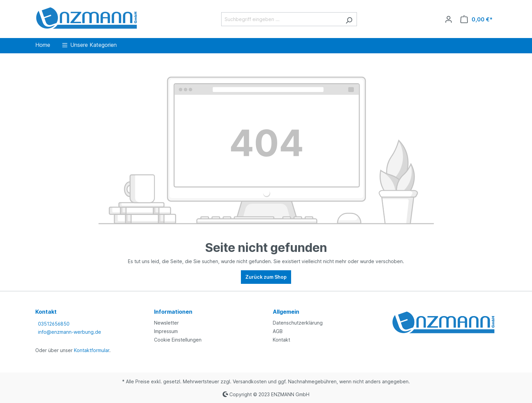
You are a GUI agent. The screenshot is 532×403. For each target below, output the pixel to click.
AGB (278, 331)
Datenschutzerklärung (298, 323)
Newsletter (166, 323)
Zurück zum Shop (266, 277)
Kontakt (281, 340)
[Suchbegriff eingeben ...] (281, 19)
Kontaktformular (92, 350)
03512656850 (54, 324)
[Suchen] (349, 19)
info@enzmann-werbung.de (70, 332)
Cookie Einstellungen (178, 340)
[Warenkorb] (477, 19)
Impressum (166, 331)
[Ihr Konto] (449, 19)
